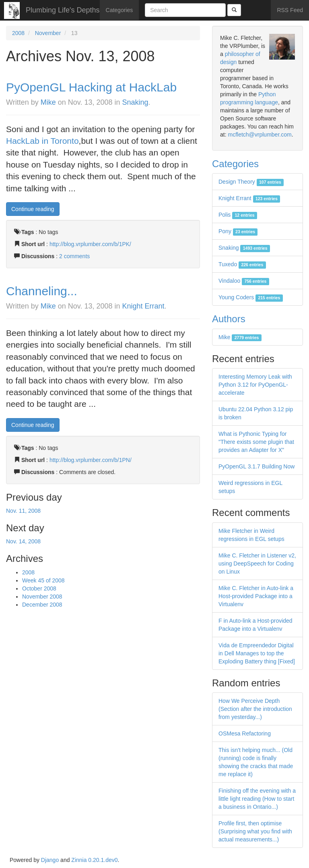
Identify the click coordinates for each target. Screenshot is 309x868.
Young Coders (251, 297)
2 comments (74, 256)
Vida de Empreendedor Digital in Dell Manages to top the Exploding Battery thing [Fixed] (257, 653)
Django (50, 860)
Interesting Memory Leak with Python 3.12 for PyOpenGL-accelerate (255, 385)
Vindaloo (244, 281)
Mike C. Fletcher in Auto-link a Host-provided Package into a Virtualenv (256, 596)
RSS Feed (290, 10)
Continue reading (33, 209)
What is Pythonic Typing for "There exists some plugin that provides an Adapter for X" (256, 442)
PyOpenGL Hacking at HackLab (91, 87)
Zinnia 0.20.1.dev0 (94, 860)
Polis (238, 215)
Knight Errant (143, 306)
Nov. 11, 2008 (23, 511)
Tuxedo (242, 264)
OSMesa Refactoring (245, 733)
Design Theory (251, 182)
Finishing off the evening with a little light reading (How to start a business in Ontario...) (257, 799)
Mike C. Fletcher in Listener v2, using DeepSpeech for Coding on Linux (257, 563)
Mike (48, 102)
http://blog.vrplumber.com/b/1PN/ (91, 460)
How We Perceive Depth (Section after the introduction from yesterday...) (255, 709)
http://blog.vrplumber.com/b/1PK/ (90, 244)
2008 (18, 33)
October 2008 (39, 588)
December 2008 (42, 605)
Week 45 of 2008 (43, 580)
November (48, 33)
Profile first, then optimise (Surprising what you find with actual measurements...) (255, 831)
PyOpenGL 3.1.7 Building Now (256, 466)
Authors (229, 319)
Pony (238, 231)
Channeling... (42, 291)
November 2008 (42, 597)
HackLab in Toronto (42, 141)
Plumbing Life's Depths (63, 10)
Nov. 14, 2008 (23, 541)
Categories (119, 10)
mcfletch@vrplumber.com (260, 135)
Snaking (135, 102)
